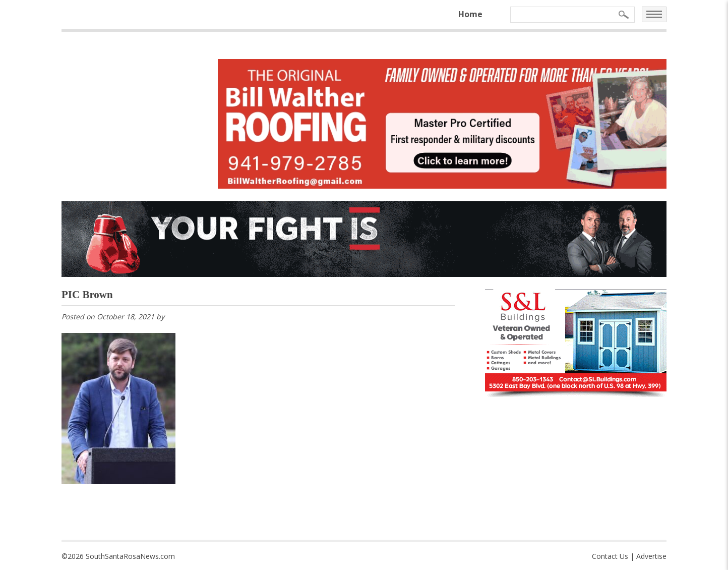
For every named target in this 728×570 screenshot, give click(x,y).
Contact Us (610, 556)
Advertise (651, 556)
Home (470, 14)
